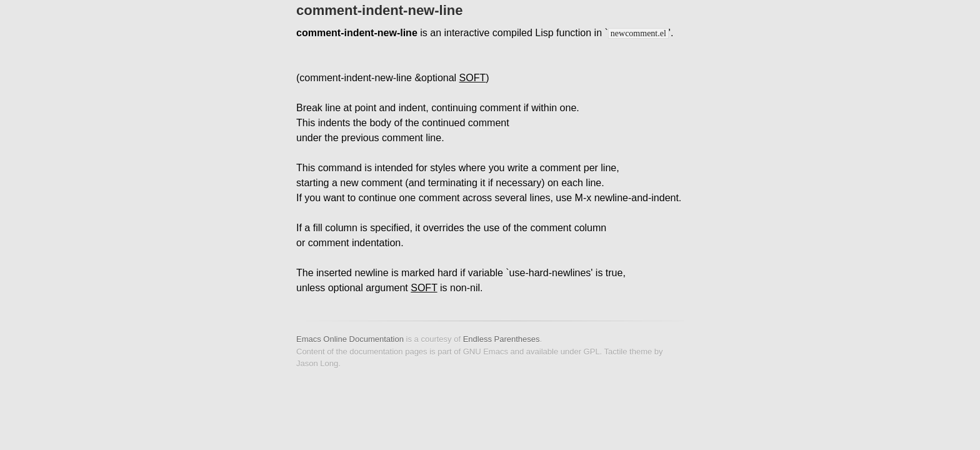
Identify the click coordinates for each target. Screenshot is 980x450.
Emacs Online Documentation (350, 339)
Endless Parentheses (502, 339)
